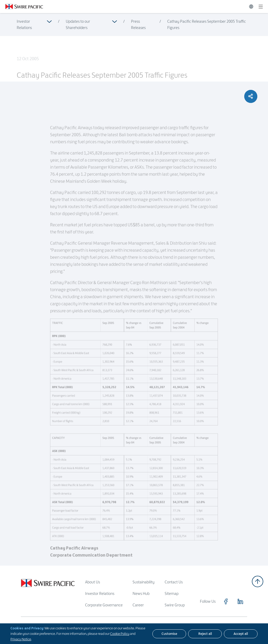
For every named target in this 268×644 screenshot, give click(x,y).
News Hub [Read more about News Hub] (141, 593)
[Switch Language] (251, 7)
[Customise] (169, 634)
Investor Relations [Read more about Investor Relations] (24, 24)
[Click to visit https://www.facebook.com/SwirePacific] (226, 601)
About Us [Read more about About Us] (93, 582)
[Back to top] (258, 581)
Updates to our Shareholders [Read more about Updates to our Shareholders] (78, 24)
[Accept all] (241, 634)
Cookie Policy (120, 634)
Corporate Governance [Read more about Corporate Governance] (104, 605)
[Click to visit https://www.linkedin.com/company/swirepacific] (240, 601)
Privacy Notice (21, 639)
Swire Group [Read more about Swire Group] (175, 605)
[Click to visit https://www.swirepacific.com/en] (22, 7)
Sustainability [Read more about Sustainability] (144, 582)
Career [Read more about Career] (138, 605)
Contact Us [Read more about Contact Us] (174, 582)
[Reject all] (205, 634)
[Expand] (261, 7)
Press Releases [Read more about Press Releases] (138, 24)
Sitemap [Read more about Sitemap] (172, 593)
